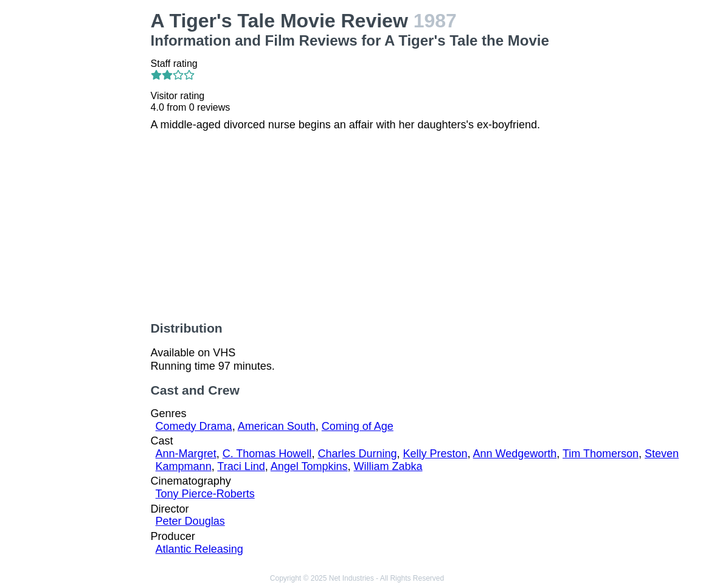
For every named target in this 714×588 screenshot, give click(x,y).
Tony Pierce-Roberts (205, 494)
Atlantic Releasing (199, 549)
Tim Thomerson (601, 454)
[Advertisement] (78, 192)
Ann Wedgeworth (515, 454)
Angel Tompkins (309, 466)
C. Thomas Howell (267, 454)
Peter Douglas (190, 521)
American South (277, 426)
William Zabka (388, 466)
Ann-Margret (186, 454)
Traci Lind (241, 466)
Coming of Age (358, 426)
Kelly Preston (435, 454)
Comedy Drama (194, 426)
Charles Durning (357, 454)
